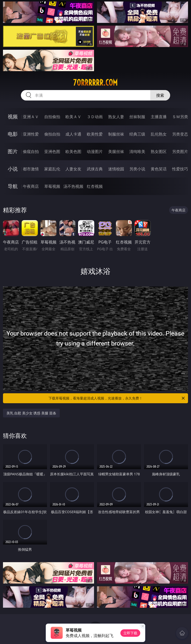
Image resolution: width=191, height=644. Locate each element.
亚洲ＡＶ (31, 117)
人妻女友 (73, 169)
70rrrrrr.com (95, 83)
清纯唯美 (137, 151)
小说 (13, 169)
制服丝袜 (116, 134)
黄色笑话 (159, 169)
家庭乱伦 (52, 169)
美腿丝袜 (116, 151)
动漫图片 (95, 151)
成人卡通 (73, 134)
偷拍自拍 (52, 134)
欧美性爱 (95, 134)
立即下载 (130, 633)
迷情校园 (116, 169)
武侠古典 (95, 169)
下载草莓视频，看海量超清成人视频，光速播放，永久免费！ (117, 398)
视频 (13, 117)
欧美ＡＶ (73, 117)
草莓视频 (52, 186)
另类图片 (180, 151)
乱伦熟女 (159, 134)
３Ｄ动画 (95, 117)
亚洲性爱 (31, 134)
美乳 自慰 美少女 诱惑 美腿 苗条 (31, 413)
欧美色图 (73, 151)
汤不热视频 (73, 186)
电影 (13, 134)
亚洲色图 (52, 151)
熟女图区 (159, 151)
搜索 (160, 95)
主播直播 (159, 117)
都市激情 (31, 169)
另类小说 (137, 169)
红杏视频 (95, 186)
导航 (13, 186)
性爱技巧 (180, 169)
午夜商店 (31, 186)
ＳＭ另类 (180, 117)
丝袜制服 (137, 117)
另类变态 (180, 134)
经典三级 (137, 134)
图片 (13, 151)
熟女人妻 (116, 117)
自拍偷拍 (52, 117)
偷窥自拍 (31, 151)
